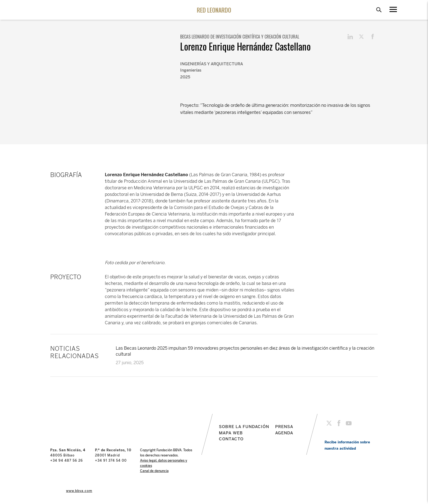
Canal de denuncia (154, 471)
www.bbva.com (79, 491)
